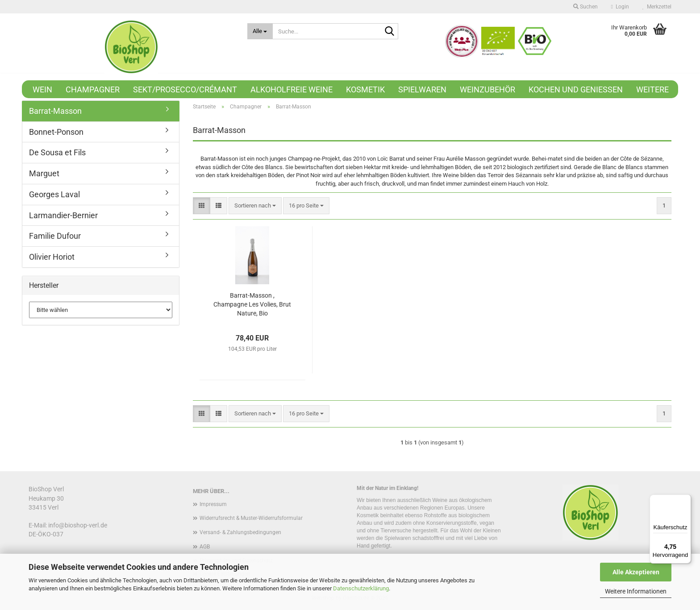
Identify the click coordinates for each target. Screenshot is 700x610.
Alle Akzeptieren (636, 572)
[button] (202, 206)
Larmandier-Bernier (63, 215)
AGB (205, 547)
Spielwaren (422, 89)
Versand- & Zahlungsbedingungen (240, 532)
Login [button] (620, 7)
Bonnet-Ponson (56, 132)
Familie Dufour (55, 236)
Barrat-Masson (55, 111)
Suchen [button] (585, 7)
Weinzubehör (487, 89)
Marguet (44, 173)
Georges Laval (54, 194)
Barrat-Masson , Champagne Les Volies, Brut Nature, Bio (252, 304)
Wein (42, 89)
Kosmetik (365, 89)
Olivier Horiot (52, 257)
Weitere (652, 89)
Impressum (213, 504)
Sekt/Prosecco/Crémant (185, 89)
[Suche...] (260, 31)
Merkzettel (657, 7)
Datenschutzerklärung (361, 588)
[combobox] (255, 206)
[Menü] (686, 500)
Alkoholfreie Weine (292, 89)
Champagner (93, 89)
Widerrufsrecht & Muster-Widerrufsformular (251, 518)
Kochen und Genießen (576, 89)
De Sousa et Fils (57, 152)
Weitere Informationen (636, 591)
